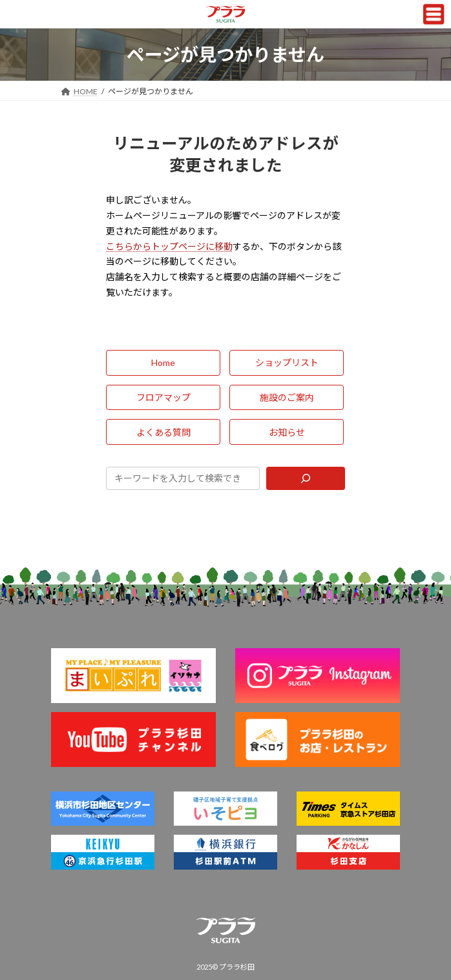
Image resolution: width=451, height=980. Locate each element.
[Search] (306, 478)
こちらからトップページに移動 (169, 246)
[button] (163, 363)
